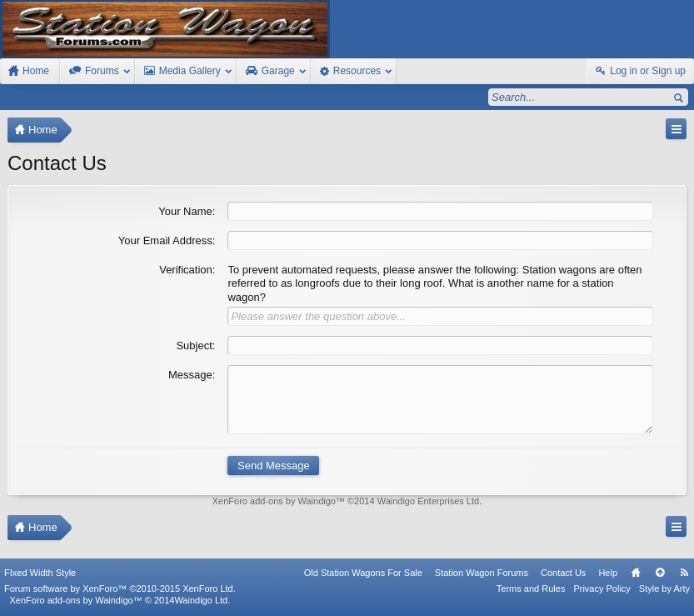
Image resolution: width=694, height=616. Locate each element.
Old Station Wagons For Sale (363, 573)
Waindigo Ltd (201, 600)
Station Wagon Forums (482, 573)
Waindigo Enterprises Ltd (429, 501)
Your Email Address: (167, 240)
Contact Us (563, 573)
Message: (192, 375)
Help (608, 573)
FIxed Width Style (40, 573)
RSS (684, 573)
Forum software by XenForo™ (120, 588)
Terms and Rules (531, 588)
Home (636, 573)
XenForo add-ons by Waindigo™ (75, 600)
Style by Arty (664, 588)
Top (660, 573)
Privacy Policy (602, 588)
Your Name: (187, 211)
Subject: (195, 346)
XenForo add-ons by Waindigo (274, 501)
